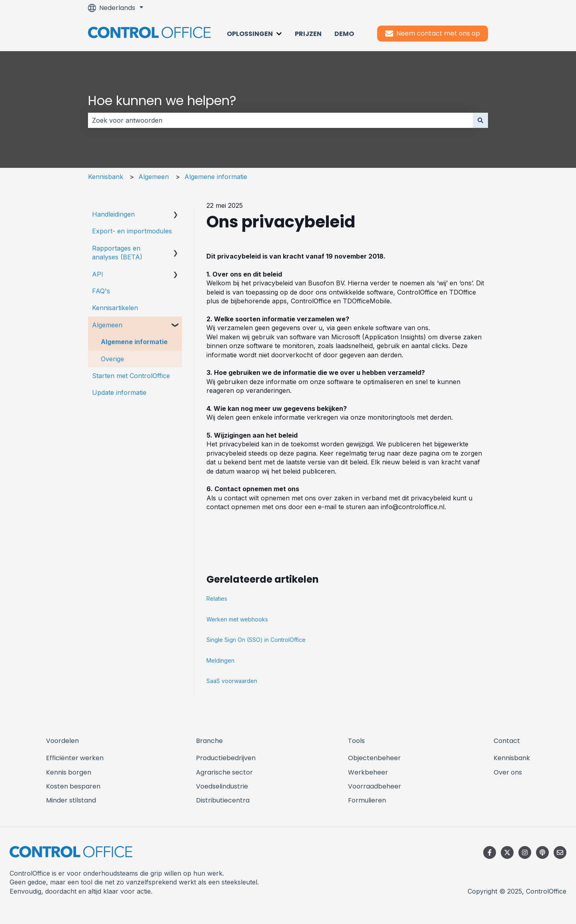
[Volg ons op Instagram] (525, 852)
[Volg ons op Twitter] (507, 852)
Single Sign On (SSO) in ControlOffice (256, 640)
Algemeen (154, 177)
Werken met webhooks (237, 619)
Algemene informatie (216, 177)
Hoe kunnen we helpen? (162, 101)
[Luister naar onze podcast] (542, 852)
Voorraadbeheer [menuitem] (375, 786)
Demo (344, 34)
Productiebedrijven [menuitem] (226, 758)
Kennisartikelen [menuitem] (115, 308)
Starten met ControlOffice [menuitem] (131, 376)
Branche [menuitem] (209, 741)
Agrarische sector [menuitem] (224, 772)
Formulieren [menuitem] (367, 800)
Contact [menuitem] (507, 741)
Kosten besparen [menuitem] (73, 786)
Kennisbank (106, 177)
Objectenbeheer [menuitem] (374, 758)
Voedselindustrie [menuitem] (222, 786)
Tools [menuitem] (356, 741)
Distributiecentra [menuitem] (223, 800)
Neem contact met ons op (433, 33)
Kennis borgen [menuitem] (69, 772)
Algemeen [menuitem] (107, 325)
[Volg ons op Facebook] (490, 852)
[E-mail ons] (560, 852)
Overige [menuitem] (112, 359)
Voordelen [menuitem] (62, 741)
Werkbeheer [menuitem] (368, 772)
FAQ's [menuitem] (101, 291)
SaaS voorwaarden (232, 681)
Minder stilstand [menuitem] (71, 800)
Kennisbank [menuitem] (512, 758)
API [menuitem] (98, 274)
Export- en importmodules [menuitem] (132, 231)
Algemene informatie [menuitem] (134, 342)
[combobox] (280, 120)
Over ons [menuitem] (508, 772)
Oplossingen (250, 34)
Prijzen (308, 34)
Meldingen (220, 660)
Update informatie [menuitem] (119, 392)
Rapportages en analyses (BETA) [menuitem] (117, 253)
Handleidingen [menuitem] (113, 214)
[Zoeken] (480, 120)
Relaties (217, 598)
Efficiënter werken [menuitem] (75, 758)
